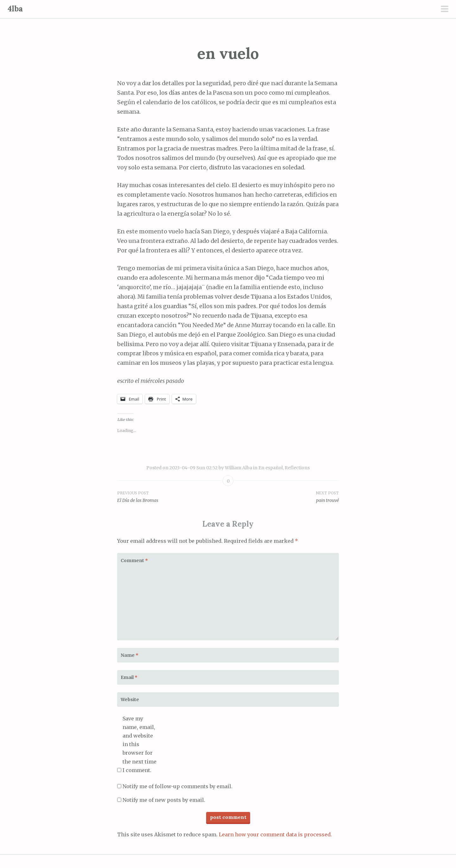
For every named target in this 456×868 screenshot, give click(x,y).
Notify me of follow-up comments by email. (177, 786)
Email (129, 677)
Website (130, 700)
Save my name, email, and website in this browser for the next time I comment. (139, 744)
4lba (15, 9)
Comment (134, 561)
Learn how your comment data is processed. (275, 834)
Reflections (297, 468)
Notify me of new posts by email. (164, 800)
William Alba (238, 468)
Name (130, 655)
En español (271, 468)
